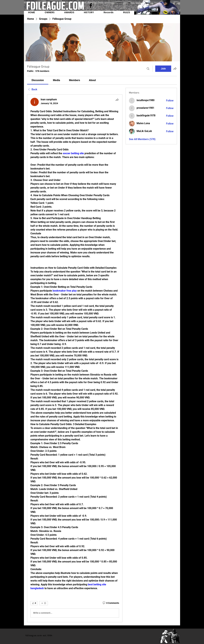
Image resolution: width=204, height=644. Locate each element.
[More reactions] (44, 603)
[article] (75, 358)
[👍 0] (34, 603)
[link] (38, 80)
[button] (109, 13)
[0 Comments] (111, 603)
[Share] (117, 100)
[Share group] (175, 69)
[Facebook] (91, 5)
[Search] (148, 69)
